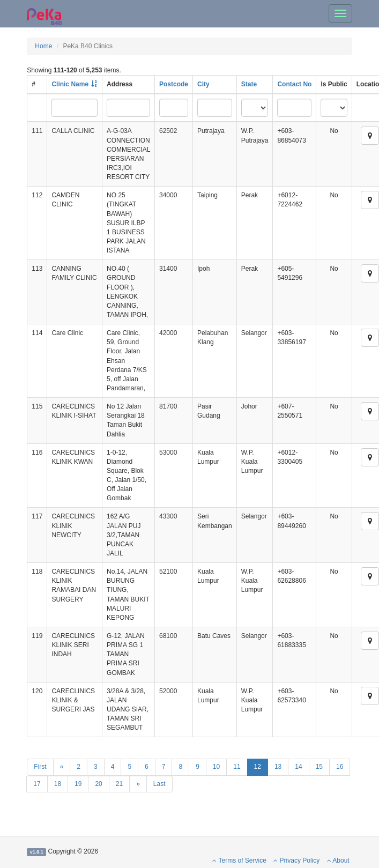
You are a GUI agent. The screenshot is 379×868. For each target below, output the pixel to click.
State (249, 84)
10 (216, 767)
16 (340, 767)
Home (43, 46)
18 (58, 784)
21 (119, 784)
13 (278, 767)
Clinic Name (70, 84)
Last (159, 784)
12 (258, 767)
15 (319, 767)
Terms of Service (239, 860)
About (338, 860)
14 (298, 767)
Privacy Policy (296, 860)
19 (78, 784)
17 (37, 784)
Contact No (294, 84)
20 (98, 784)
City (203, 84)
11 (237, 767)
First (40, 767)
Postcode (174, 84)
